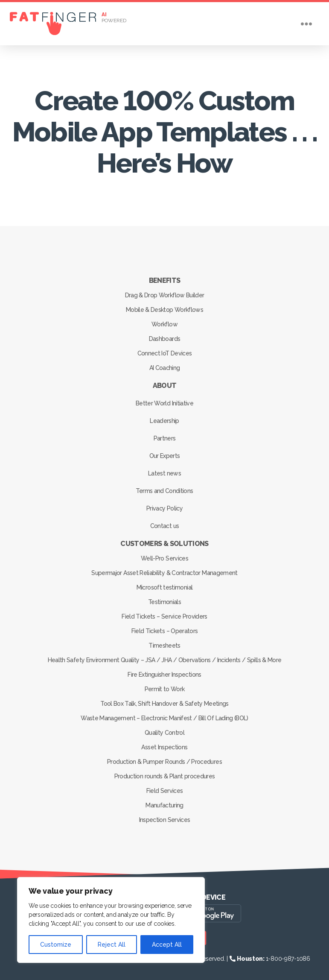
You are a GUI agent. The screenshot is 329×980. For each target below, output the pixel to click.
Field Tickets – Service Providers (164, 616)
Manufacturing (164, 805)
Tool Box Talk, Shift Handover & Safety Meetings (165, 704)
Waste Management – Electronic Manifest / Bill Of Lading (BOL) (164, 718)
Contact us (164, 526)
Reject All (112, 945)
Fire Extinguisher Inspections (165, 675)
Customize (56, 945)
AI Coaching (165, 368)
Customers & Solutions (164, 544)
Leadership (164, 421)
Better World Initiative (164, 403)
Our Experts (165, 456)
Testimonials (164, 602)
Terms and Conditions (165, 491)
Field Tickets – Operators (164, 631)
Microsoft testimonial (164, 587)
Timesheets (164, 646)
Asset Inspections (165, 747)
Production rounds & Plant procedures (164, 776)
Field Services (165, 791)
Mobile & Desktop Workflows (164, 310)
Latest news (164, 473)
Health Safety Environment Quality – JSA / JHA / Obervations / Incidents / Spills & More (164, 660)
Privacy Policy (164, 508)
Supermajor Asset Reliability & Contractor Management (164, 573)
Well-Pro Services (164, 558)
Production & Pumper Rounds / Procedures (164, 762)
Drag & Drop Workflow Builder (164, 295)
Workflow (164, 324)
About (165, 386)
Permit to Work (165, 689)
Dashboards (164, 339)
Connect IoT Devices (164, 353)
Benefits (165, 280)
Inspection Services (164, 820)
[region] (111, 920)
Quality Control (164, 733)
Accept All (167, 945)
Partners (165, 438)
